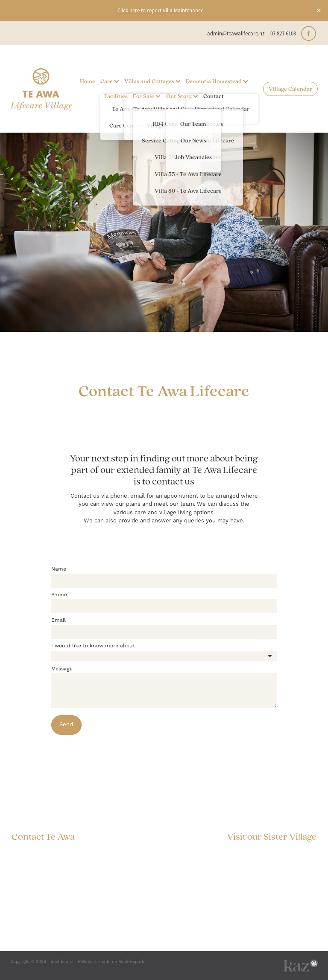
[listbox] (164, 656)
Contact (214, 96)
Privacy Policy (294, 875)
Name (59, 569)
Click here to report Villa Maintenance (160, 10)
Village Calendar (290, 89)
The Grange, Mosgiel (289, 851)
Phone (59, 595)
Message (62, 669)
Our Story (182, 96)
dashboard (62, 962)
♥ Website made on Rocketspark (111, 962)
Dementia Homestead (217, 81)
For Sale (147, 96)
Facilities (116, 96)
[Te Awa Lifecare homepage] (41, 89)
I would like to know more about (93, 646)
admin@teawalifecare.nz (236, 33)
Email (59, 620)
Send (66, 725)
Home (88, 81)
